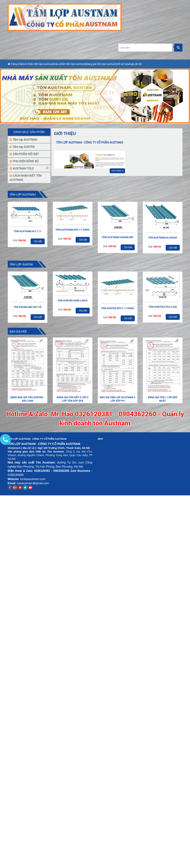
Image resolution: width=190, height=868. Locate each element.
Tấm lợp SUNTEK (22, 147)
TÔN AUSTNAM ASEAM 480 (118, 237)
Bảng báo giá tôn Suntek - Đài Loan (27, 399)
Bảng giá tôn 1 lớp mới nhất (163, 399)
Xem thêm (117, 171)
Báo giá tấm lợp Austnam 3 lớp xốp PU (118, 399)
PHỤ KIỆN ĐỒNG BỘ (24, 161)
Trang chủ (16, 64)
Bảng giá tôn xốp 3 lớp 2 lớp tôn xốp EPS (73, 399)
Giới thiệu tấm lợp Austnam (46, 64)
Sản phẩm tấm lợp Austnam (85, 64)
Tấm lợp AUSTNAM (23, 139)
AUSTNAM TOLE (22, 168)
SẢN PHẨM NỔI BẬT (24, 154)
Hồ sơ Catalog (155, 64)
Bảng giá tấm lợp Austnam (125, 64)
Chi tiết (38, 241)
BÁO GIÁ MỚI (18, 331)
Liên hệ (174, 64)
